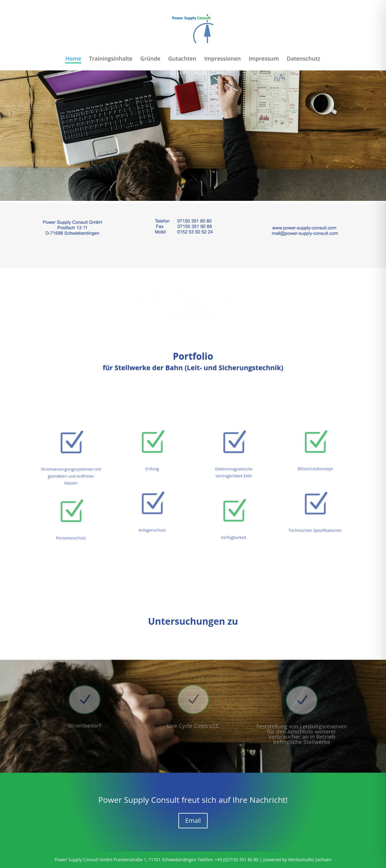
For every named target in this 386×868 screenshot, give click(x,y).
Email (193, 820)
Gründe (150, 59)
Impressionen (223, 59)
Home (73, 59)
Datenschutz (303, 59)
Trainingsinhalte (111, 59)
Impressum (264, 59)
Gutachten (182, 59)
